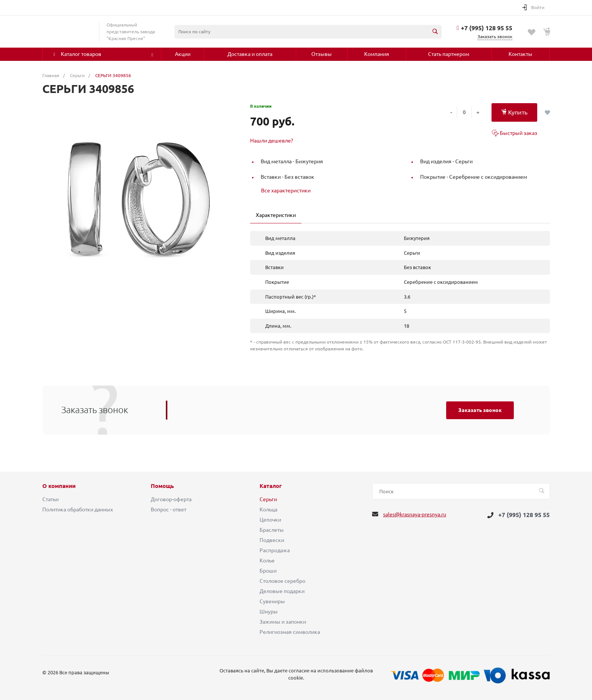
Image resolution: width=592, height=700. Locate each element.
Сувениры (272, 601)
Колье (267, 561)
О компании (59, 486)
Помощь (162, 486)
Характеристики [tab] (276, 215)
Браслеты (272, 530)
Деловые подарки (282, 591)
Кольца (268, 510)
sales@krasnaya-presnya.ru (415, 514)
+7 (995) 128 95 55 (487, 28)
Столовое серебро (282, 581)
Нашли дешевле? (272, 141)
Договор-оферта (171, 499)
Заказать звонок (480, 410)
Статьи (50, 499)
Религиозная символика (290, 632)
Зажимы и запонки (283, 622)
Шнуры (269, 612)
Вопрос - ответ (168, 510)
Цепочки (270, 520)
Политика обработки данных (78, 510)
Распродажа (275, 550)
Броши (268, 571)
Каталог (271, 486)
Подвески (272, 540)
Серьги (268, 499)
